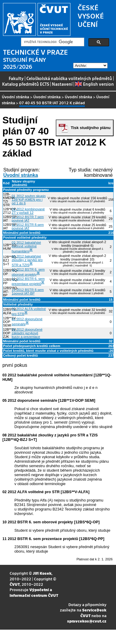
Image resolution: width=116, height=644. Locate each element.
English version (94, 84)
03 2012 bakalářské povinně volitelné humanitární (26, 247)
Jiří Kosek (42, 573)
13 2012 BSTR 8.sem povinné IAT (28, 226)
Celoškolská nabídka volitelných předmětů (69, 78)
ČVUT (15, 584)
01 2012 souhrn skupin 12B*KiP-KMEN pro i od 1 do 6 (29, 200)
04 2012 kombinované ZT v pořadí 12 (28, 211)
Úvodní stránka (15, 97)
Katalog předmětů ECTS (26, 84)
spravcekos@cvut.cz (87, 621)
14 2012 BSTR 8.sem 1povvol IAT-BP (28, 292)
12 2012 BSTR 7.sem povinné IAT (28, 219)
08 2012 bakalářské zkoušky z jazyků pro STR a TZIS (27, 261)
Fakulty (16, 78)
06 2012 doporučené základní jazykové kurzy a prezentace (27, 333)
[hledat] (52, 42)
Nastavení (62, 84)
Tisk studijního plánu (91, 128)
